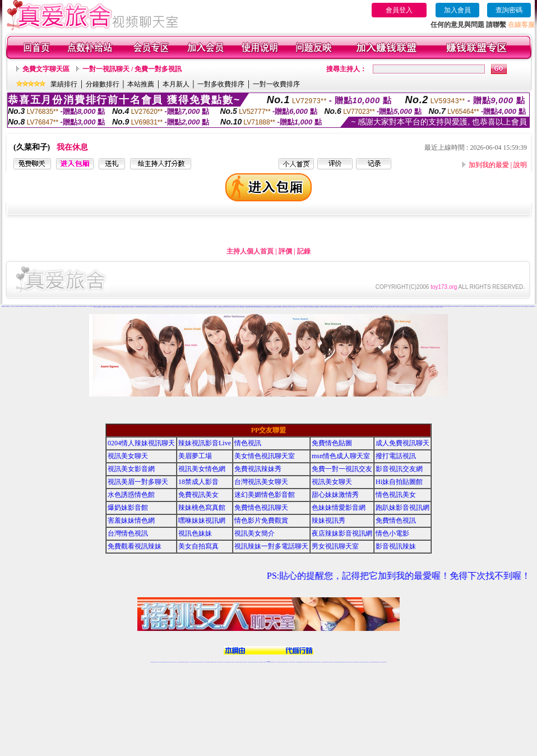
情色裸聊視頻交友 (54, 306)
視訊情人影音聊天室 (515, 306)
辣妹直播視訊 (377, 307)
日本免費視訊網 (104, 307)
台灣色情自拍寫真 (421, 307)
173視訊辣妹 (233, 662)
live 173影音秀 (172, 662)
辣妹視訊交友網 (233, 307)
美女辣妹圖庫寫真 (137, 307)
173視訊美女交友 (228, 307)
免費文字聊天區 (46, 69)
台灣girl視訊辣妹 (356, 662)
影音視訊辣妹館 (402, 307)
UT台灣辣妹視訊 (295, 307)
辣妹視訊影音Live (209, 307)
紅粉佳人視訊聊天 (437, 307)
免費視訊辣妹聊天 (156, 307)
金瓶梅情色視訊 (183, 662)
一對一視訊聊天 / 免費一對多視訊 (132, 69)
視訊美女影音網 (131, 469)
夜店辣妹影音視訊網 (342, 533)
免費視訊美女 (198, 495)
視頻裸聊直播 (30, 306)
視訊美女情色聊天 (183, 307)
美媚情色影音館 (123, 307)
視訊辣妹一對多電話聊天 (271, 546)
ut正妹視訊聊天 (241, 662)
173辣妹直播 (277, 662)
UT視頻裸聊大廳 (22, 306)
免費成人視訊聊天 (109, 307)
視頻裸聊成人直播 (69, 306)
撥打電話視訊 (396, 456)
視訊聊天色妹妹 (219, 662)
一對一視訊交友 (300, 307)
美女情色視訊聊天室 (177, 307)
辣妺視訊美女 (385, 662)
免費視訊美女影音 (263, 307)
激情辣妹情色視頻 (44, 306)
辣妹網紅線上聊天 (286, 662)
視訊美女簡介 (254, 533)
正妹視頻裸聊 (81, 306)
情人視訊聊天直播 (501, 306)
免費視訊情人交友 (459, 306)
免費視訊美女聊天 (118, 307)
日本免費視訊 (469, 306)
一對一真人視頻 (12, 306)
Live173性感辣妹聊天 (387, 307)
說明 (520, 165)
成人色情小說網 (429, 306)
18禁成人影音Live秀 (285, 307)
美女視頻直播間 (91, 306)
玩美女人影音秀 (290, 307)
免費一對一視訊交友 (521, 306)
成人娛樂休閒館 (345, 307)
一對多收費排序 (221, 84)
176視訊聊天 (253, 662)
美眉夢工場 (195, 456)
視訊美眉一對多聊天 (531, 306)
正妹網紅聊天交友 (273, 662)
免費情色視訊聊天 (147, 307)
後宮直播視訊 (359, 307)
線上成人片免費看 (368, 307)
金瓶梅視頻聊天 (85, 306)
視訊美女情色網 (202, 469)
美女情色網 (450, 306)
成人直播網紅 (264, 662)
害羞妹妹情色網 (131, 520)
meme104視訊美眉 (258, 307)
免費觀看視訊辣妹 (482, 306)
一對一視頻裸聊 (17, 306)
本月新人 (176, 84)
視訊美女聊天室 (361, 662)
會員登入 (399, 10)
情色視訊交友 (368, 662)
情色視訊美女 (132, 307)
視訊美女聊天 (128, 456)
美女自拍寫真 (487, 306)
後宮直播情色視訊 (279, 307)
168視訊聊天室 (496, 306)
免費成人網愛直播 (219, 307)
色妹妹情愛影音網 (510, 306)
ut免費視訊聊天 (454, 306)
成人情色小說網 (407, 307)
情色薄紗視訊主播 (327, 307)
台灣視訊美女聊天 (261, 482)
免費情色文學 (398, 307)
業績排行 (64, 84)
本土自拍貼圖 (304, 307)
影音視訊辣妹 (224, 307)
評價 (285, 251)
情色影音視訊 (168, 662)
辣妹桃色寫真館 (142, 307)
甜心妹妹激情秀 (335, 495)
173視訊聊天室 (245, 662)
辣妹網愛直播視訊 (432, 307)
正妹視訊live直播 (253, 307)
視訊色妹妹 (195, 533)
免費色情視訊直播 (161, 307)
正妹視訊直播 (256, 662)
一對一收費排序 (276, 84)
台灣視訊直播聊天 (372, 662)
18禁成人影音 (198, 482)
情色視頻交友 (77, 306)
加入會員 (457, 10)
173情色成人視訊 (426, 307)
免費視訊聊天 (237, 662)
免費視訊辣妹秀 (258, 469)
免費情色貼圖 (332, 443)
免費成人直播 (352, 662)
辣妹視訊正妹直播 (291, 662)
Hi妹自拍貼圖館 (399, 482)
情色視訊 (248, 443)
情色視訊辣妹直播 (344, 662)
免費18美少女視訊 (206, 306)
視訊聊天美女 (175, 662)
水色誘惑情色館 (114, 307)
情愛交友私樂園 (199, 307)
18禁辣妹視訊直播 (313, 307)
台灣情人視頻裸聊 (512, 306)
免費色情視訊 (506, 306)
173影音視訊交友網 (381, 307)
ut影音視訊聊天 (376, 662)
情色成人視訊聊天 (188, 307)
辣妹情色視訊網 (99, 307)
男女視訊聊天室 (335, 546)
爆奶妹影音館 (128, 508)
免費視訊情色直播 (336, 307)
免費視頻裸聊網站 (300, 662)
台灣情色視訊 (128, 533)
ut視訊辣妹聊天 (230, 662)
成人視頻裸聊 (304, 662)
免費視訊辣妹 (179, 662)
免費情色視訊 (396, 520)
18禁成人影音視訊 (363, 307)
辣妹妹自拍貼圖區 (242, 307)
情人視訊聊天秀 (446, 306)
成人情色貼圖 (308, 307)
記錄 (304, 251)
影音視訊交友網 (526, 306)
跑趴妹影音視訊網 (402, 508)
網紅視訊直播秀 (260, 662)
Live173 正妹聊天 (296, 662)
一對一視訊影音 (237, 307)
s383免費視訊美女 (172, 307)
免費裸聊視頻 (64, 306)
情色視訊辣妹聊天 (203, 307)
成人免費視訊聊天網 (194, 307)
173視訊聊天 (215, 662)
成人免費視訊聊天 (402, 443)
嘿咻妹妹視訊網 (202, 520)
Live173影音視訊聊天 (224, 662)
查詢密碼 (509, 10)
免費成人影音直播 (128, 307)
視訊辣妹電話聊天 (491, 306)
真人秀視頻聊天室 (507, 306)
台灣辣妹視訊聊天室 (193, 662)
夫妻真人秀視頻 (40, 306)
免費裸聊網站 (73, 306)
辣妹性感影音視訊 (464, 306)
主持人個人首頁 (250, 251)
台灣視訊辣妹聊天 (202, 662)
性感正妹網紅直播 (281, 662)
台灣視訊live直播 (164, 662)
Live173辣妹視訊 (268, 662)
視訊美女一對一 (341, 307)
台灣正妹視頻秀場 (49, 306)
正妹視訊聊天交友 (197, 662)
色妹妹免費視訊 (249, 662)
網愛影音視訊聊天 (248, 307)
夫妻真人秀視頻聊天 (314, 662)
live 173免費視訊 (381, 662)
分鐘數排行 (103, 84)
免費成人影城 (355, 307)
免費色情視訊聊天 (350, 307)
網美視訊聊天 (349, 662)
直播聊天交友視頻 (60, 306)
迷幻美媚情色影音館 (265, 495)
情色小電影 (478, 306)
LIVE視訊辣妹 (159, 662)
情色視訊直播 (155, 662)
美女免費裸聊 (26, 306)
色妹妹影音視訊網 (416, 307)
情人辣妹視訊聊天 (214, 307)
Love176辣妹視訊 (274, 307)
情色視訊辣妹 (152, 662)
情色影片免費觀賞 (261, 520)
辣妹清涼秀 (372, 307)
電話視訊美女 (331, 307)
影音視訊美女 (364, 662)
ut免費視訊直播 (411, 307)
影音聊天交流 (322, 307)
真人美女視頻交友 (35, 306)
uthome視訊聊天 (166, 307)
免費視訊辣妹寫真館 (473, 306)
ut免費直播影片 (318, 307)
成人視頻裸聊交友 (7, 306)
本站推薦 (141, 84)
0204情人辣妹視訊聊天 (141, 443)
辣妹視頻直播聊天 (211, 662)
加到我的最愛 (489, 165)
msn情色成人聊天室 (341, 456)
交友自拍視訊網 (152, 307)
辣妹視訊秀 (328, 520)
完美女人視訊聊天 (393, 307)
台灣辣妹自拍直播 (207, 662)
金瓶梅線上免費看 (268, 307)
